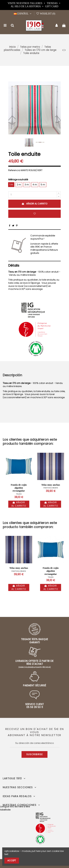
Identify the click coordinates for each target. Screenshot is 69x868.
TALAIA (19, 494)
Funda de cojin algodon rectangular (19, 488)
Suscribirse (34, 754)
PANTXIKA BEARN (51, 488)
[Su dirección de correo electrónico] (35, 743)
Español (23, 14)
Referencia (14, 170)
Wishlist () (46, 14)
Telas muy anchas (51, 485)
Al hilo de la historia (26, 6)
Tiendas (52, 3)
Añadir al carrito (34, 204)
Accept (12, 860)
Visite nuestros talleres (25, 3)
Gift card (52, 6)
